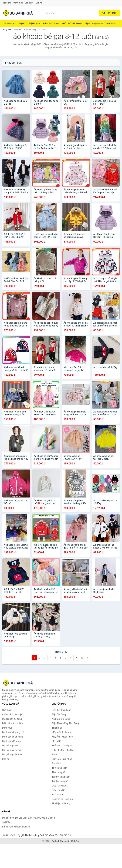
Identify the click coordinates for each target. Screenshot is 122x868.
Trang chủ (7, 3)
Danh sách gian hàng (13, 737)
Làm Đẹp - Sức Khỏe (62, 759)
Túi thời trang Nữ (60, 781)
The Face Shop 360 (34, 835)
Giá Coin (68, 835)
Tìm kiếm (109, 13)
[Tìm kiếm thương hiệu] (71, 13)
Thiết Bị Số (57, 728)
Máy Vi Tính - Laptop (62, 732)
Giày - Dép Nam (60, 786)
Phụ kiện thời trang (61, 803)
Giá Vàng (49, 835)
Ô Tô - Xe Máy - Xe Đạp (63, 750)
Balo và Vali (58, 795)
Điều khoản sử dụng (12, 719)
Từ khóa (17, 30)
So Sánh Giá (73, 841)
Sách (54, 755)
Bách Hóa (57, 763)
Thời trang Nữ (59, 772)
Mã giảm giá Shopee (12, 755)
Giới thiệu (29, 3)
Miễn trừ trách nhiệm (12, 723)
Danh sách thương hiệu (14, 732)
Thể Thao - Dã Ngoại (62, 746)
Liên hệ (39, 3)
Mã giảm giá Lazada (12, 750)
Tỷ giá (21, 835)
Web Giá (59, 835)
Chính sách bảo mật (12, 714)
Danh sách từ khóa (11, 741)
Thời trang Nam (60, 768)
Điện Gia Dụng (51, 24)
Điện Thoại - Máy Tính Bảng (100, 24)
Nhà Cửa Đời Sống (72, 24)
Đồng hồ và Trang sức (63, 799)
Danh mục (18, 3)
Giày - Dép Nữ (59, 790)
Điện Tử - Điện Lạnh (29, 24)
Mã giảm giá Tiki (10, 746)
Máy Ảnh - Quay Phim (62, 737)
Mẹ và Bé (56, 741)
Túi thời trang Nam (61, 777)
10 (82, 658)
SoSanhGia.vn (59, 841)
